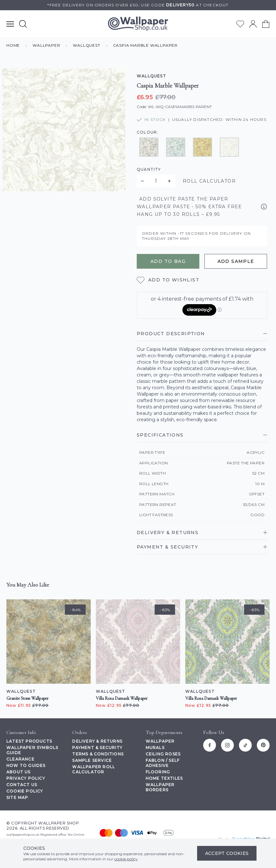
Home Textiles (164, 778)
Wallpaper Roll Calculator (94, 769)
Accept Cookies (227, 853)
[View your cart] (266, 24)
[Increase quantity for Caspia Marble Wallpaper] (169, 181)
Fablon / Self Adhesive (163, 763)
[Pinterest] (263, 745)
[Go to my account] (253, 24)
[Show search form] (23, 24)
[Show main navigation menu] (10, 24)
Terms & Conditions (98, 754)
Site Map (17, 797)
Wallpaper (160, 741)
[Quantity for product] (156, 181)
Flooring (158, 772)
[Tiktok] (245, 745)
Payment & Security (97, 748)
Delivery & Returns (97, 741)
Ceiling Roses (163, 754)
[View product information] (264, 207)
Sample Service (92, 760)
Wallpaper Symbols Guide (32, 750)
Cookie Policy (25, 791)
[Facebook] (210, 745)
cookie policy (126, 859)
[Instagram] (227, 745)
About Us (19, 772)
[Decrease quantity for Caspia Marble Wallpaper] (142, 181)
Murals (155, 748)
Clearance (20, 759)
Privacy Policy (26, 778)
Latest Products (29, 741)
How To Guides (26, 765)
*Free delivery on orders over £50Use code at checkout (138, 5)
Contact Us (22, 785)
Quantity (149, 169)
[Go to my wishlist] (240, 24)
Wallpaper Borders (160, 787)
